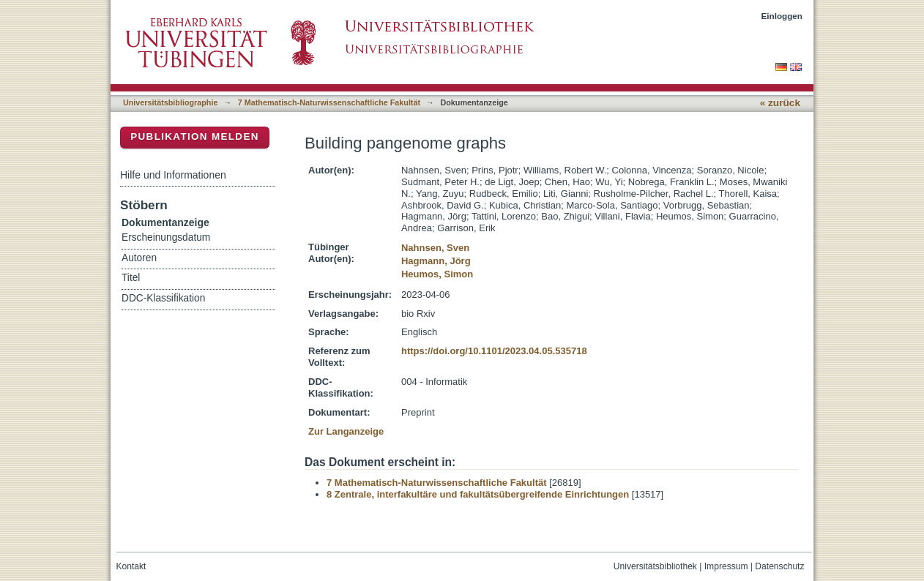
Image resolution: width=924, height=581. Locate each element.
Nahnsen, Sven (435, 248)
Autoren (139, 258)
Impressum (726, 566)
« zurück (780, 103)
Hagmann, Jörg (436, 261)
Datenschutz (779, 566)
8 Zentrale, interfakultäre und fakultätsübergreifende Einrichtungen (478, 494)
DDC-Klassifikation (163, 298)
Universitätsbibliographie (170, 102)
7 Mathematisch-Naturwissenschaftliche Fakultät (329, 102)
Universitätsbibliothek (655, 566)
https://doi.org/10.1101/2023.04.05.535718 (494, 351)
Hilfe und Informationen (173, 175)
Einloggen (782, 16)
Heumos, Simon (437, 274)
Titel (131, 278)
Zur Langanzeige (346, 431)
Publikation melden (195, 136)
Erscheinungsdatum (166, 237)
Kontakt (131, 566)
